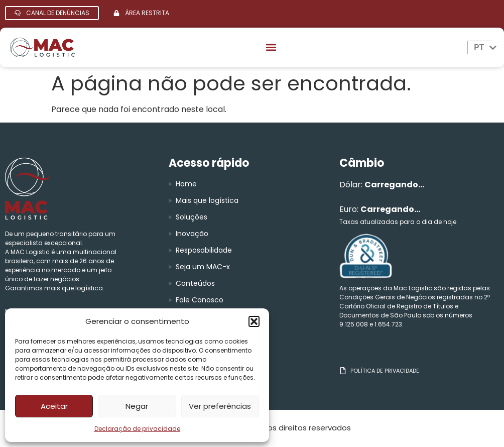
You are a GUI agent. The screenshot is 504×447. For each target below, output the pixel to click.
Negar (137, 406)
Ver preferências (220, 406)
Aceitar (54, 406)
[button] (254, 321)
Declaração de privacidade (137, 429)
